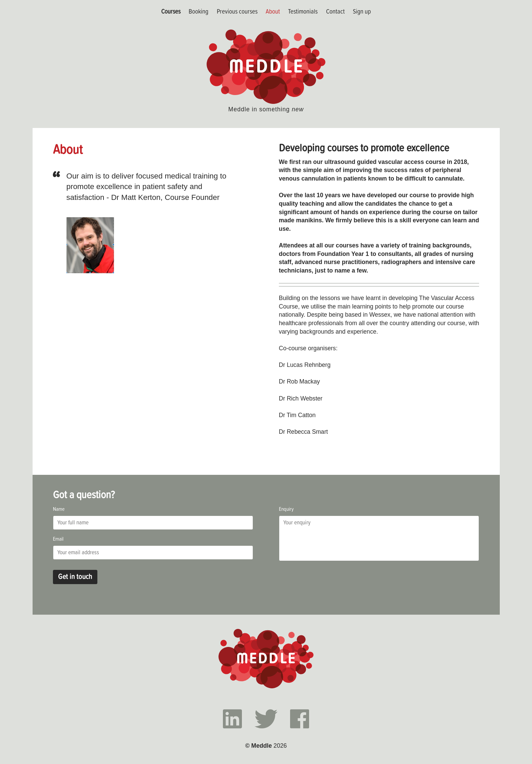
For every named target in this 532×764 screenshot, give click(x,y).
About (273, 11)
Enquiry (286, 509)
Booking (198, 11)
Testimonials (303, 11)
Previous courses (237, 11)
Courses (171, 11)
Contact (335, 11)
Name (59, 509)
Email (58, 539)
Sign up (362, 11)
